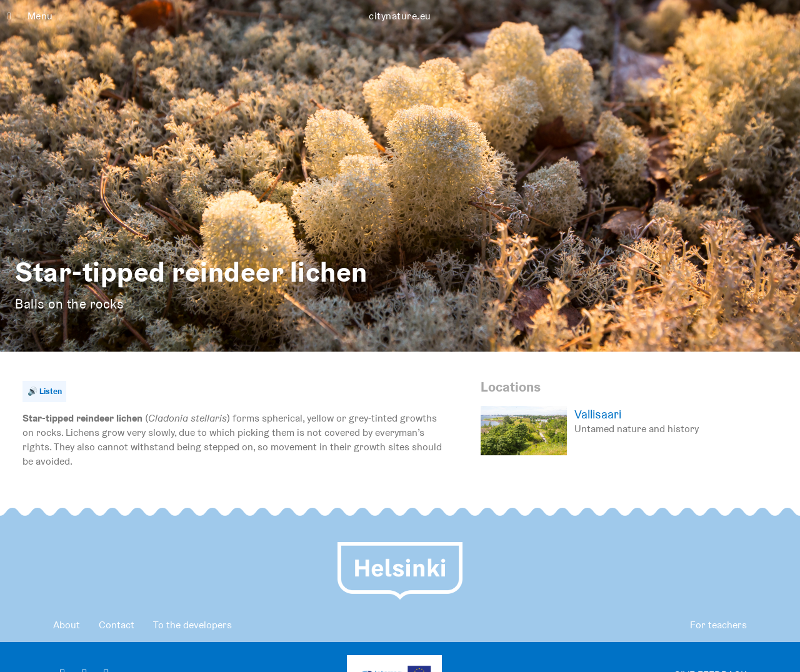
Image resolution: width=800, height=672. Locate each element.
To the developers (192, 625)
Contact (117, 625)
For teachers (718, 625)
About (67, 625)
